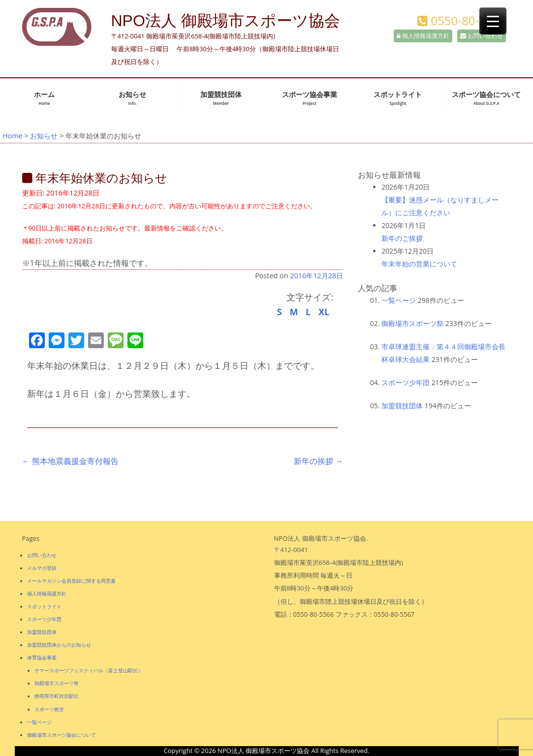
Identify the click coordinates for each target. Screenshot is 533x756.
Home (13, 136)
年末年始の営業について (419, 264)
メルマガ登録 (42, 568)
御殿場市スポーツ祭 (412, 323)
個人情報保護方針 (423, 36)
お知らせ (132, 98)
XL (324, 312)
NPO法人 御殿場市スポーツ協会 (226, 21)
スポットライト (398, 98)
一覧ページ (399, 300)
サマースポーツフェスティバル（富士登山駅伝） (89, 670)
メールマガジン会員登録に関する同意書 (71, 581)
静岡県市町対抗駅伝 (57, 696)
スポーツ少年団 (406, 382)
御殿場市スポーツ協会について (62, 735)
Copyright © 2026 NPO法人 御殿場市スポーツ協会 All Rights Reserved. (267, 751)
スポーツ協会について (486, 98)
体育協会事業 (42, 657)
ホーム (44, 98)
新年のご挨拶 (402, 238)
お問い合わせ (482, 36)
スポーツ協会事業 (310, 98)
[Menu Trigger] (493, 21)
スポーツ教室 (49, 709)
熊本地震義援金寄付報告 (70, 461)
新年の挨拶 (318, 461)
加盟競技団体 (221, 98)
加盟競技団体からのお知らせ (59, 645)
